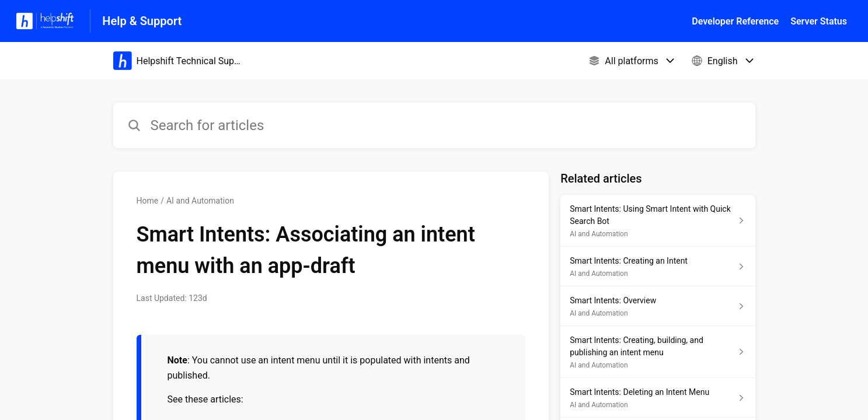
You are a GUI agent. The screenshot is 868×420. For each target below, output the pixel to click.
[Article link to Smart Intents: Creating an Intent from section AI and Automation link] (658, 267)
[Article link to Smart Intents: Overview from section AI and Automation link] (658, 306)
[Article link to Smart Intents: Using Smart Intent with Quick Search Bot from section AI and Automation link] (658, 221)
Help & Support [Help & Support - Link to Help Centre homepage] (142, 21)
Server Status (819, 21)
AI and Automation (200, 201)
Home (148, 201)
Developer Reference (735, 21)
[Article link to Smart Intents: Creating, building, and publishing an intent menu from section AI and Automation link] (658, 352)
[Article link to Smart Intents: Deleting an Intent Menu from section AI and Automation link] (658, 398)
